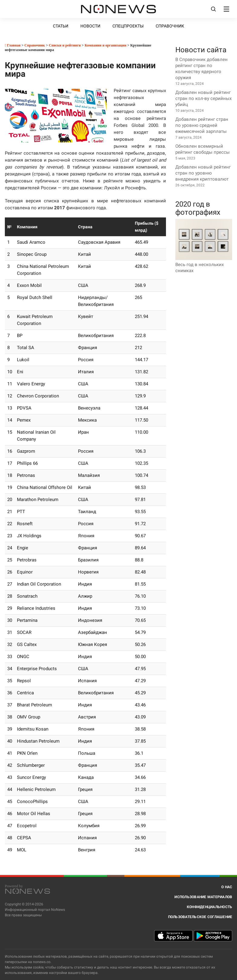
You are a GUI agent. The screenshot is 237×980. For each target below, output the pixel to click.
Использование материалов (203, 897)
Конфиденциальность (210, 907)
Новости (90, 26)
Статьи (61, 26)
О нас (227, 887)
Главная (13, 45)
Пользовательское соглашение (200, 917)
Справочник (170, 26)
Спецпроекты (128, 26)
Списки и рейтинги (65, 45)
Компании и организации (106, 45)
